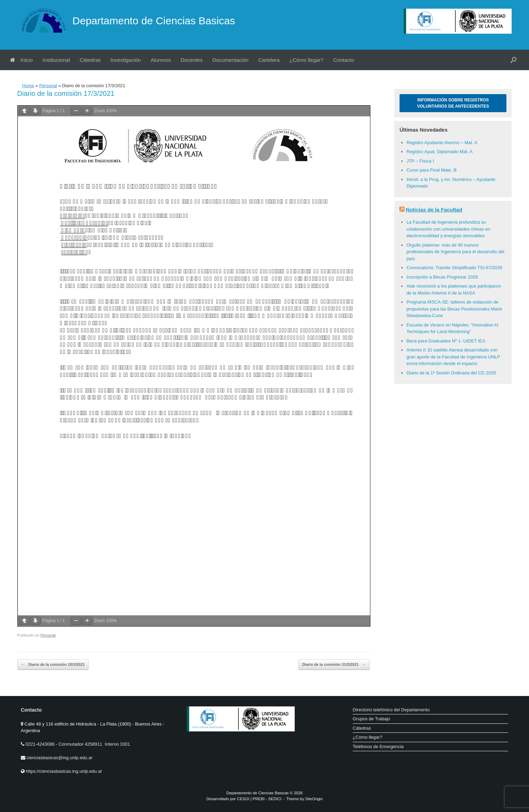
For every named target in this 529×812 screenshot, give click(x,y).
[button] (514, 60)
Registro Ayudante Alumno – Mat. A (442, 143)
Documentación (230, 60)
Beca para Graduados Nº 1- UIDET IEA (446, 341)
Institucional (56, 60)
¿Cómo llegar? (307, 60)
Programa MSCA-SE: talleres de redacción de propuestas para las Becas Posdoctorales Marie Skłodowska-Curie (454, 309)
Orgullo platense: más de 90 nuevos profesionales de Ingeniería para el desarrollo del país (455, 252)
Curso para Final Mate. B (432, 170)
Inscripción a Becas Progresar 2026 (442, 277)
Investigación (126, 60)
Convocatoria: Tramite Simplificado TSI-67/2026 (454, 268)
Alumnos (161, 60)
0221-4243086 (40, 744)
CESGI (244, 799)
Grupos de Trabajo (371, 719)
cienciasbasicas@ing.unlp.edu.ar (59, 758)
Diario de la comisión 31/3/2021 (334, 665)
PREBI (259, 799)
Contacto (344, 60)
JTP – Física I (420, 161)
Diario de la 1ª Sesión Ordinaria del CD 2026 (451, 373)
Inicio (21, 60)
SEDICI (275, 799)
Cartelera (269, 60)
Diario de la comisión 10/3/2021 (53, 665)
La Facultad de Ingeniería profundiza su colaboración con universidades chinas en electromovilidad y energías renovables (448, 229)
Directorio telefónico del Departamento (391, 710)
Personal (48, 86)
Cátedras (90, 60)
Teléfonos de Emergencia (378, 747)
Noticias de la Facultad (434, 210)
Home (28, 86)
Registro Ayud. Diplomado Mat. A (440, 152)
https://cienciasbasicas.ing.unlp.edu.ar (64, 771)
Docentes (191, 60)
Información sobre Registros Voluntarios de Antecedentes (453, 103)
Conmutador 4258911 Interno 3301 (94, 744)
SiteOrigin (314, 799)
